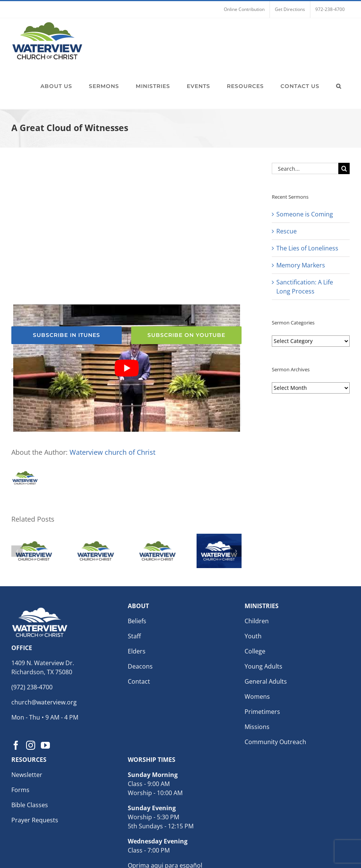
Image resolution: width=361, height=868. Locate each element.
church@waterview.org (44, 702)
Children (257, 621)
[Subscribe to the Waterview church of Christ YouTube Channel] (186, 335)
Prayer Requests (35, 820)
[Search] (344, 168)
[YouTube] (45, 745)
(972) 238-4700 (32, 687)
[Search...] (305, 168)
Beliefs (137, 621)
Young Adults (263, 666)
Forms (20, 790)
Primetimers (262, 712)
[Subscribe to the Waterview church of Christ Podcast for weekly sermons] (67, 335)
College (255, 651)
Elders (137, 651)
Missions (257, 727)
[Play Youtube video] (127, 368)
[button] (339, 86)
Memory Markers (301, 265)
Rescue (287, 231)
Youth (253, 636)
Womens (257, 697)
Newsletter (27, 775)
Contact (139, 681)
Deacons (140, 666)
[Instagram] (31, 745)
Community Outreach (275, 742)
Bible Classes (30, 805)
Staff (134, 636)
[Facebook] (16, 745)
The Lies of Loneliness (307, 248)
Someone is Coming (305, 214)
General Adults (266, 681)
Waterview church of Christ (112, 452)
